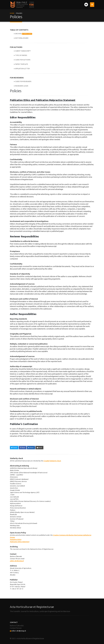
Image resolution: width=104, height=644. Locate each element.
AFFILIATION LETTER (22, 69)
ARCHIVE (24, 34)
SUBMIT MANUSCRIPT (23, 51)
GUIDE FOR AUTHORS (23, 60)
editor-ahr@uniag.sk (17, 561)
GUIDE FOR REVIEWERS (23, 81)
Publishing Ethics (16, 539)
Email (39, 448)
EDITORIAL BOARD (22, 38)
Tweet (14, 448)
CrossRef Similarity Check (52, 461)
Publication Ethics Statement (20, 542)
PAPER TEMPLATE (22, 64)
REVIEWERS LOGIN (22, 86)
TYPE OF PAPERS (21, 55)
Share (23, 448)
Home (12, 13)
